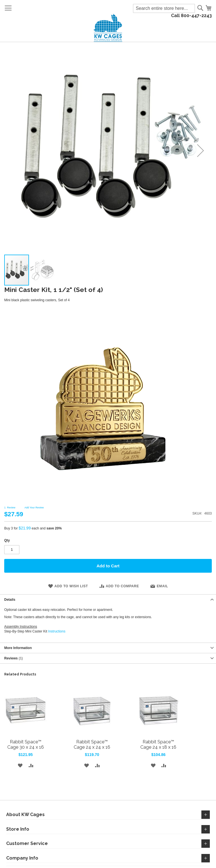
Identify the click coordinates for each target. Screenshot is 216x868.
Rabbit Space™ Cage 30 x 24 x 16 (26, 744)
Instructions (57, 631)
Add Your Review (34, 508)
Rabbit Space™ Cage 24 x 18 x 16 (158, 744)
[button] (42, 270)
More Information (18, 648)
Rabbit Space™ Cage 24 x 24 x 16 (92, 744)
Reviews (13, 658)
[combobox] (164, 8)
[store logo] (108, 28)
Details (10, 600)
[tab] (108, 599)
